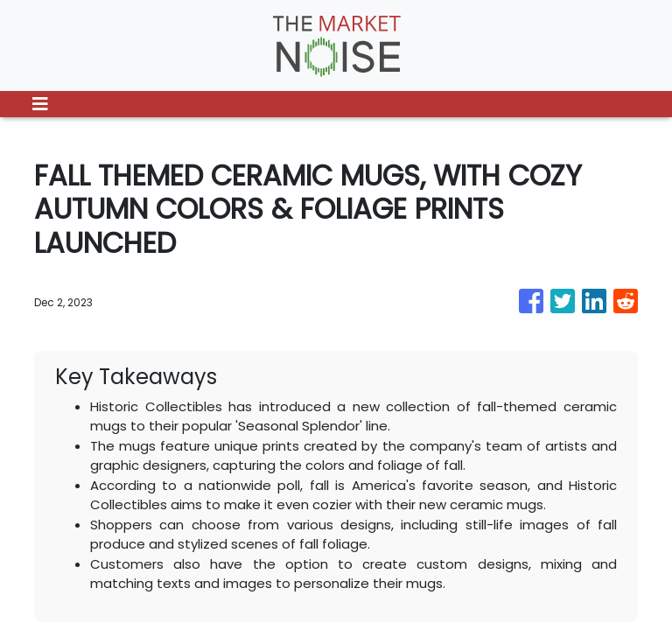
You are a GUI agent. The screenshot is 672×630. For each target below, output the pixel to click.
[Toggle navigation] (40, 104)
